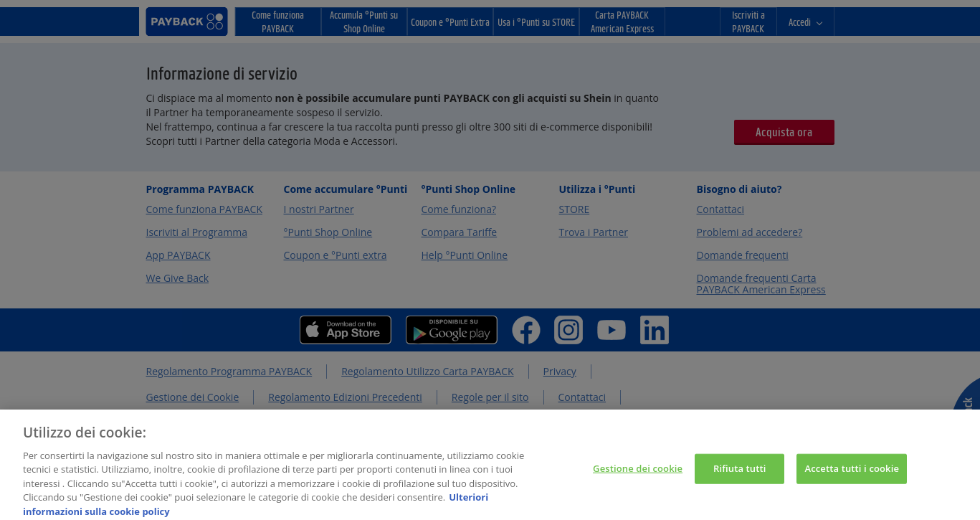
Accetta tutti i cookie (852, 474)
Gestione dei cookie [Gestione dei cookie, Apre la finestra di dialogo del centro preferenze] (638, 474)
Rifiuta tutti (740, 474)
